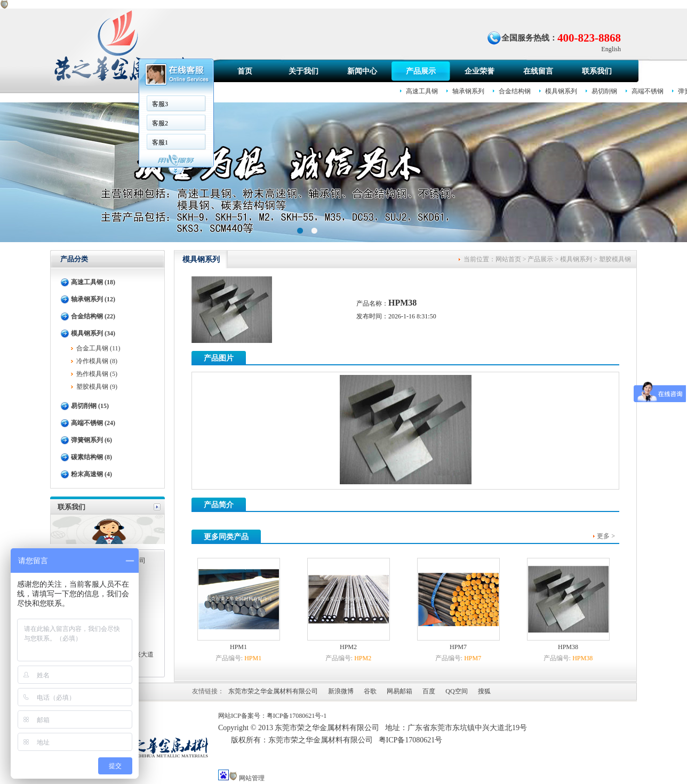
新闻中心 (362, 71)
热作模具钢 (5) (97, 374)
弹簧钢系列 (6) (91, 440)
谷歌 (370, 691)
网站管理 (252, 778)
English (611, 49)
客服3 (160, 104)
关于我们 (303, 71)
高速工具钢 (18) (93, 282)
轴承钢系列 (468, 91)
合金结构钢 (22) (93, 316)
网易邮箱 (400, 691)
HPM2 (348, 647)
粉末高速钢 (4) (91, 474)
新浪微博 (341, 691)
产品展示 (421, 71)
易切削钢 (604, 91)
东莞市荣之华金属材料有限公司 (273, 691)
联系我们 (597, 71)
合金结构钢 (515, 91)
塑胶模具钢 (615, 259)
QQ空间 (456, 691)
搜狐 (484, 691)
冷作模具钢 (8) (97, 361)
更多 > (606, 536)
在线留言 (538, 71)
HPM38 (568, 647)
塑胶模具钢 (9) (97, 387)
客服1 (160, 142)
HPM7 (458, 647)
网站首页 (508, 259)
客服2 (160, 123)
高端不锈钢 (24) (93, 423)
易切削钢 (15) (90, 406)
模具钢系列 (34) (93, 333)
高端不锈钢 (648, 91)
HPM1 (238, 647)
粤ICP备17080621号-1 (297, 716)
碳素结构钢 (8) (91, 457)
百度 (429, 691)
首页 (245, 71)
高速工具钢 (422, 91)
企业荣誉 (480, 71)
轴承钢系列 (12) (93, 299)
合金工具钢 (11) (98, 348)
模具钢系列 (561, 91)
